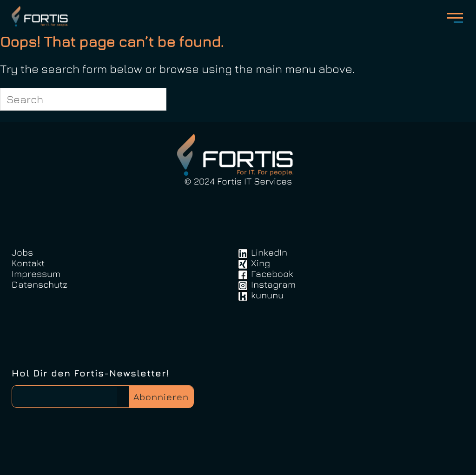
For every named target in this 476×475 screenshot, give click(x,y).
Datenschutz (40, 284)
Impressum (36, 274)
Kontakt (28, 263)
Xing (261, 263)
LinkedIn (269, 252)
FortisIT (41, 16)
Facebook (272, 274)
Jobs (22, 252)
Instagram (273, 284)
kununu (267, 295)
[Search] (154, 99)
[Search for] (83, 99)
